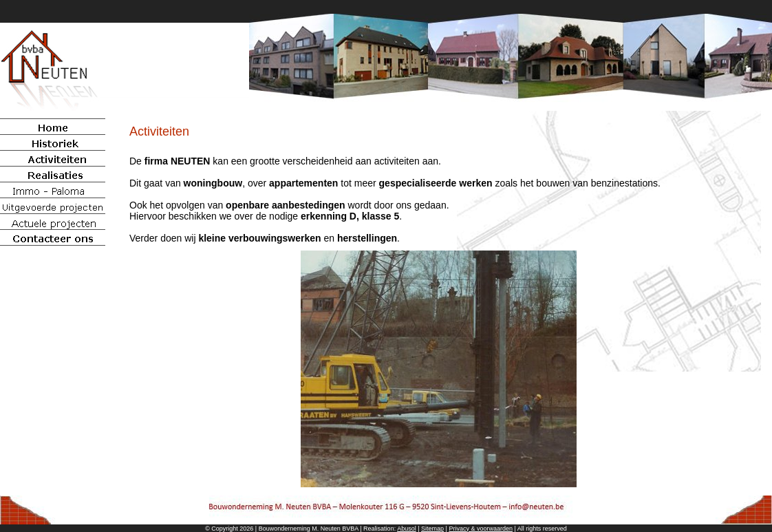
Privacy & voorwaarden (481, 529)
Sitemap (432, 529)
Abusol (407, 529)
